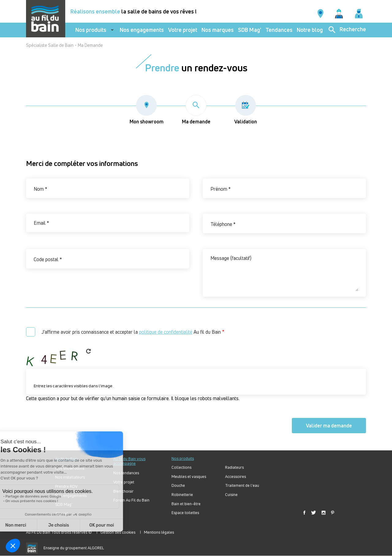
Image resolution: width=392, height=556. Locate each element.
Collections (181, 467)
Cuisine (231, 495)
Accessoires (236, 477)
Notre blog (310, 30)
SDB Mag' (250, 30)
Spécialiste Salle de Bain (50, 45)
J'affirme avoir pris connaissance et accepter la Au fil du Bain (131, 332)
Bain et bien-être (186, 504)
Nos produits (91, 30)
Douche (178, 485)
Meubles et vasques (189, 477)
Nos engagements (142, 30)
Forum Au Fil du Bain (131, 500)
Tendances (279, 30)
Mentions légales (159, 532)
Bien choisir (123, 491)
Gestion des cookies (118, 532)
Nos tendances (126, 473)
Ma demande (196, 110)
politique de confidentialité (166, 332)
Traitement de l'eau (242, 485)
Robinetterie (182, 495)
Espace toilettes (185, 513)
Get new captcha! (89, 351)
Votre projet (183, 30)
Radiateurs (234, 467)
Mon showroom (147, 110)
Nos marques (218, 30)
